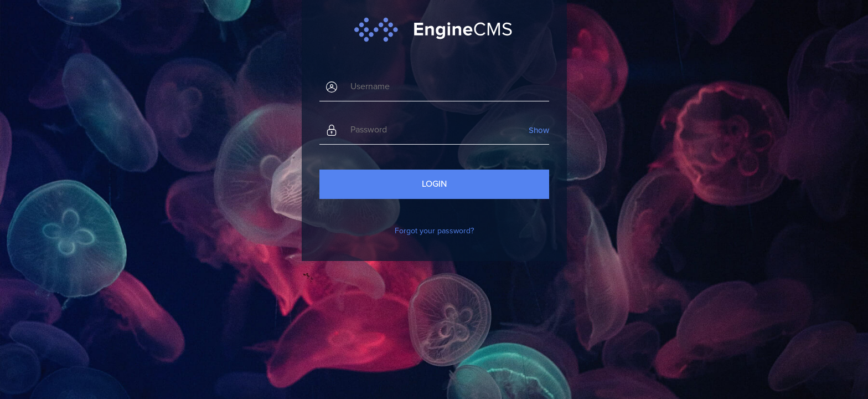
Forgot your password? (434, 231)
